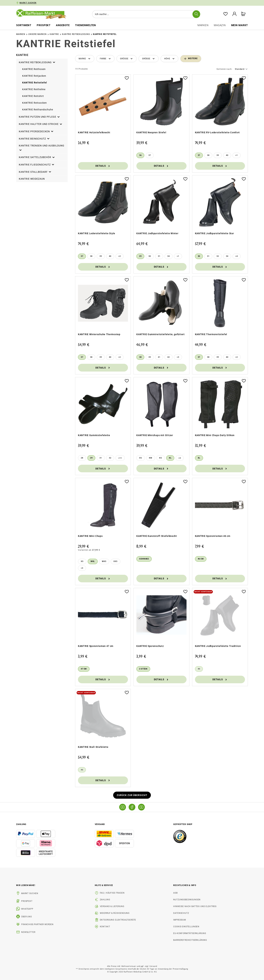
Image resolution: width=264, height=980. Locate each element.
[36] (140, 155)
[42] (169, 357)
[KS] (161, 458)
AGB (175, 893)
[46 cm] (201, 559)
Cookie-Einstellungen (186, 927)
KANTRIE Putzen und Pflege (39, 116)
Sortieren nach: (224, 69)
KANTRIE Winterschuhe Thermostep (99, 334)
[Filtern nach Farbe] (105, 59)
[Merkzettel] (224, 14)
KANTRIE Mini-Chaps (90, 536)
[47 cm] (84, 669)
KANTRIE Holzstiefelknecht (94, 132)
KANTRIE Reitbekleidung (37, 62)
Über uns (27, 917)
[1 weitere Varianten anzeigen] (237, 155)
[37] (150, 155)
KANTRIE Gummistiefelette (94, 435)
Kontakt (105, 927)
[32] (218, 256)
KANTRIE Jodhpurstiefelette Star (214, 233)
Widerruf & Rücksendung (115, 913)
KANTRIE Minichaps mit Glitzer (155, 435)
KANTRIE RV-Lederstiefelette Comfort (217, 132)
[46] (82, 770)
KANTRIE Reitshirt (33, 96)
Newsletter (28, 932)
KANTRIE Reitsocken (35, 103)
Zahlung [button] (21, 824)
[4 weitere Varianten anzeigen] (237, 256)
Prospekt (27, 901)
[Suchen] (195, 14)
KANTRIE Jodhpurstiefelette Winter (157, 233)
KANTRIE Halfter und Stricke (41, 124)
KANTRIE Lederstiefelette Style (97, 233)
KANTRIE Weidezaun (32, 179)
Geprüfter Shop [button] (183, 824)
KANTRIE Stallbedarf (35, 171)
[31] (159, 256)
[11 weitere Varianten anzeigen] (120, 458)
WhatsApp (27, 909)
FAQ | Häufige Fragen (112, 893)
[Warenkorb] (243, 14)
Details (103, 166)
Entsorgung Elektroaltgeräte (118, 920)
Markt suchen (30, 893)
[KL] (170, 458)
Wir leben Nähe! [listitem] (26, 885)
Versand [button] (100, 824)
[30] (150, 256)
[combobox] (145, 14)
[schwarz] (144, 559)
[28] (82, 458)
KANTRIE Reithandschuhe (38, 110)
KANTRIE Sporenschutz (150, 646)
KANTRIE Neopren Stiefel (151, 132)
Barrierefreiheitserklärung (190, 940)
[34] (169, 256)
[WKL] (93, 561)
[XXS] (115, 561)
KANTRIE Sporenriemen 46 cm (213, 536)
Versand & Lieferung (112, 906)
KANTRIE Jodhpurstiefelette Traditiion (218, 646)
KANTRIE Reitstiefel (35, 83)
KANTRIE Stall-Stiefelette (93, 747)
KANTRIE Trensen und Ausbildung (42, 148)
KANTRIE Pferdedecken (36, 131)
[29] (140, 256)
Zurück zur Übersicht (132, 795)
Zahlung (105, 900)
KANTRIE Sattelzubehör (37, 157)
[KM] (151, 458)
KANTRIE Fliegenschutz (37, 164)
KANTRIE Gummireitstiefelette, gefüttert (160, 334)
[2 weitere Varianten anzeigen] (120, 256)
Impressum (180, 920)
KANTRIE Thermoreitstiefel (211, 334)
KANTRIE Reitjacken (34, 76)
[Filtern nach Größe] (127, 59)
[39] (218, 155)
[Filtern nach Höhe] (170, 59)
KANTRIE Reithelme (34, 89)
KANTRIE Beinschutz (34, 138)
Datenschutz (181, 913)
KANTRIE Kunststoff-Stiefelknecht (157, 536)
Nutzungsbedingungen (187, 900)
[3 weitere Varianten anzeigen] (178, 357)
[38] (208, 155)
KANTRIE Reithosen (34, 69)
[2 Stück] (143, 669)
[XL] (199, 458)
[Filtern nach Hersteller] (85, 59)
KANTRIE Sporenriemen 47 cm (96, 646)
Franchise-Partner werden (37, 924)
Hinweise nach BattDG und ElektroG (195, 906)
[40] (227, 155)
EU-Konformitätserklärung (190, 933)
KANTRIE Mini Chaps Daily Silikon (215, 435)
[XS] (141, 458)
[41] (159, 357)
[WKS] (104, 561)
